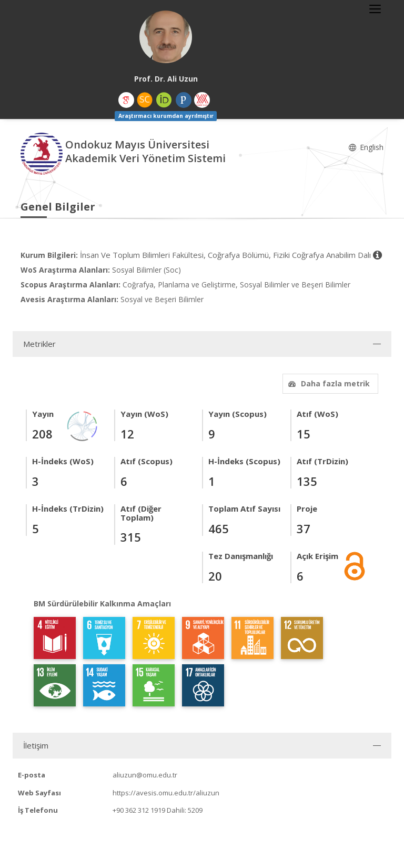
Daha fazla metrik (328, 383)
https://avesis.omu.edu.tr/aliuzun (166, 793)
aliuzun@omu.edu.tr (145, 775)
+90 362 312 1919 (139, 810)
